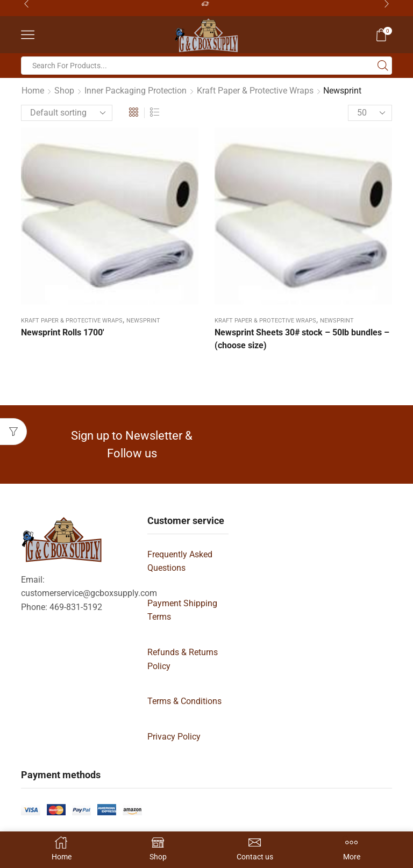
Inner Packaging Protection (136, 91)
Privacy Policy (174, 737)
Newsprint (143, 321)
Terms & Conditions (184, 701)
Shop (64, 91)
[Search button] (383, 66)
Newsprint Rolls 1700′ (63, 332)
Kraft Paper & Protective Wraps (255, 91)
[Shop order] (67, 113)
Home (33, 91)
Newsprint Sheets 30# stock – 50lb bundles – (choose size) (302, 339)
